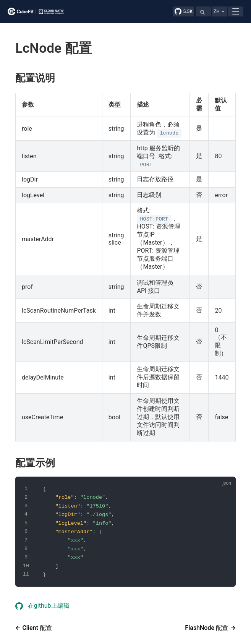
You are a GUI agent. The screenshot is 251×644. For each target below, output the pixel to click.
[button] (220, 11)
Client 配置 (36, 628)
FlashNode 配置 (206, 628)
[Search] (204, 11)
